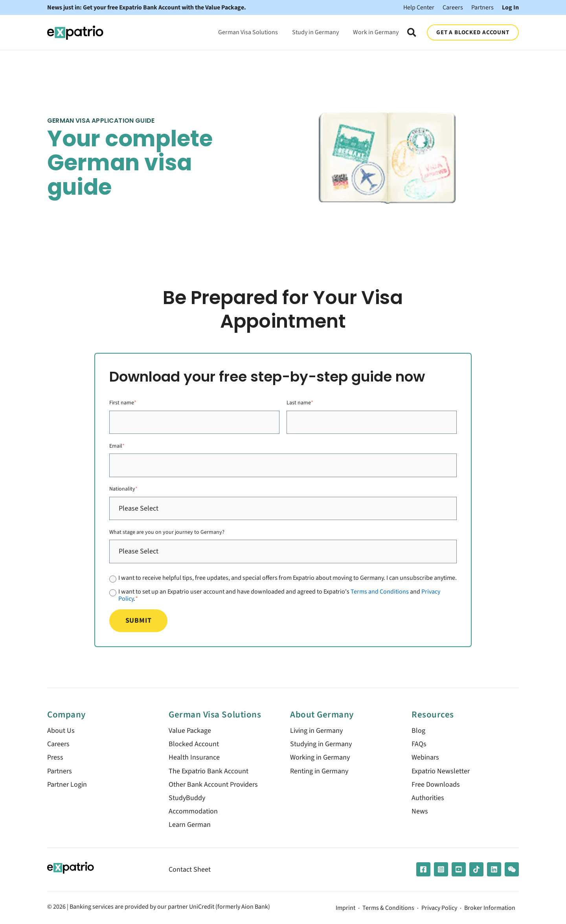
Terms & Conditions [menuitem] (388, 908)
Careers (453, 7)
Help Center (419, 7)
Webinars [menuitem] (425, 757)
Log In (510, 7)
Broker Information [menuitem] (490, 908)
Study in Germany (315, 32)
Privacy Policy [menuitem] (439, 908)
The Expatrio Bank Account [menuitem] (209, 771)
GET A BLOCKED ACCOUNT (473, 32)
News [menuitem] (420, 811)
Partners (482, 7)
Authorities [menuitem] (428, 798)
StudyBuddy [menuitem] (187, 798)
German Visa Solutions (248, 32)
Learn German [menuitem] (190, 825)
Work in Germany (376, 32)
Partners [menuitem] (60, 771)
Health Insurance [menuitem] (194, 757)
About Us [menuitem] (61, 731)
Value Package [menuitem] (190, 731)
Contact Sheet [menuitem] (190, 870)
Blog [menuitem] (418, 731)
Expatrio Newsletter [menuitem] (441, 771)
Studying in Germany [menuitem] (321, 744)
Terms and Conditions (380, 591)
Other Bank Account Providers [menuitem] (213, 785)
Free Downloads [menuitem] (436, 785)
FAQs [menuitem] (419, 744)
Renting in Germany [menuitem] (319, 771)
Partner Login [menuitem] (67, 785)
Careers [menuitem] (58, 744)
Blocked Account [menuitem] (194, 744)
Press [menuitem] (55, 757)
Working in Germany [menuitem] (320, 757)
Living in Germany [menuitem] (316, 731)
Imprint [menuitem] (345, 908)
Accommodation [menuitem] (193, 811)
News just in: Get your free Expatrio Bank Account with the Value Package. (147, 7)
